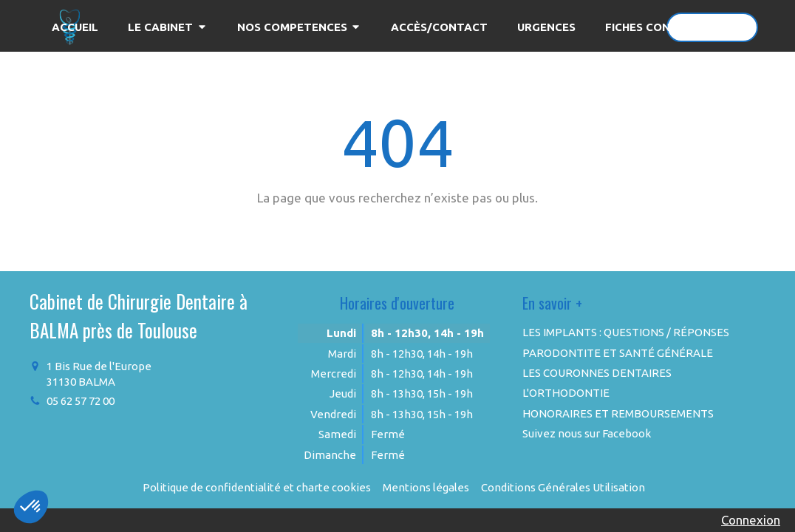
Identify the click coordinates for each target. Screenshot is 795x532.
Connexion (751, 520)
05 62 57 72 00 (81, 401)
